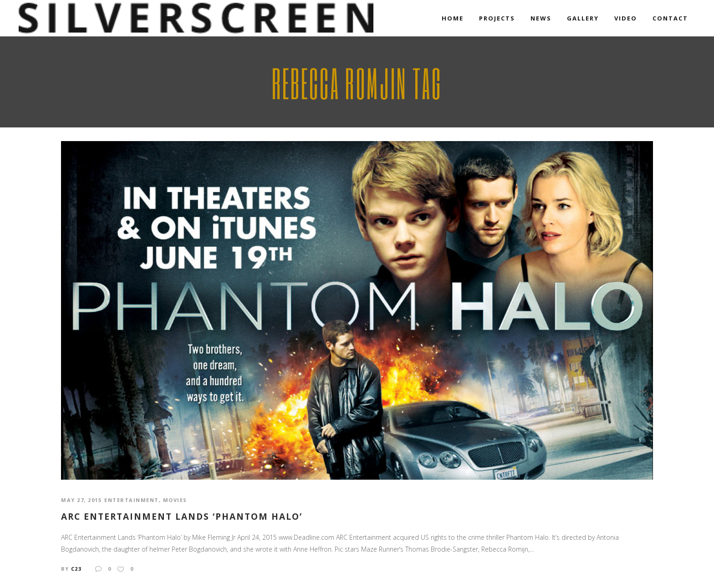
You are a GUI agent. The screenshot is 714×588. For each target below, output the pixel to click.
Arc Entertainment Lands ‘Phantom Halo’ (182, 517)
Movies (175, 500)
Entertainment (132, 500)
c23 (76, 569)
